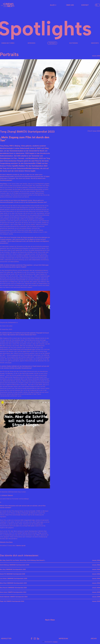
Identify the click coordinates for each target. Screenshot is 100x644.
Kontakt (85, 5)
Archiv (94, 639)
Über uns (70, 5)
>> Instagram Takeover (6, 495)
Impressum (63, 639)
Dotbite (55, 642)
